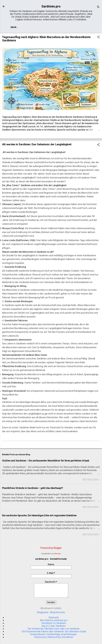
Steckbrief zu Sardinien (54, 623)
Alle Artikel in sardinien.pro (54, 620)
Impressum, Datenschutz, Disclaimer (54, 637)
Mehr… (31, 27)
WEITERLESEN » (91, 480)
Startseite (17, 27)
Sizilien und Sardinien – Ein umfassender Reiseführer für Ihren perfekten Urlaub (46, 461)
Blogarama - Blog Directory (51, 612)
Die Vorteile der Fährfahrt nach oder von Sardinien (54, 629)
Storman (58, 554)
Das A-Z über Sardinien (54, 626)
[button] (98, 37)
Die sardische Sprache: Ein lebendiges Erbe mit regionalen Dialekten (39, 515)
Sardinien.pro (51, 6)
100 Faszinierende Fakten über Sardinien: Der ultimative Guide (54, 631)
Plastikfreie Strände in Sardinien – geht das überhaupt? (33, 488)
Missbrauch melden (51, 608)
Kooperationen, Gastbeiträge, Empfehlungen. (54, 634)
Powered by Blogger (51, 548)
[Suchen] (98, 7)
